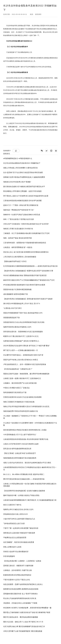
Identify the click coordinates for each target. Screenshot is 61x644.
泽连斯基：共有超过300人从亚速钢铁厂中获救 (20, 603)
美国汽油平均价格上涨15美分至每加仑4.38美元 (21, 360)
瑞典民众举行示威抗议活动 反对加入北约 (18, 509)
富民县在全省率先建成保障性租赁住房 (17, 449)
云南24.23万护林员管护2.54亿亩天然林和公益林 (21, 444)
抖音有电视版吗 (9, 556)
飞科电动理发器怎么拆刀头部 (14, 523)
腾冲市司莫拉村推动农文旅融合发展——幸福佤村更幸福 (24, 479)
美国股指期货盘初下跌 (12, 318)
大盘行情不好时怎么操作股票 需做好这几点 (19, 519)
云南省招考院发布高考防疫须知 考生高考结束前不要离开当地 (26, 439)
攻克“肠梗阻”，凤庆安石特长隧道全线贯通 (19, 542)
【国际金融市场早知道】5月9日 (15, 261)
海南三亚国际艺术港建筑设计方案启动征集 (19, 402)
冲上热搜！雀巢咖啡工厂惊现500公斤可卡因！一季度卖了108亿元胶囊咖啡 (30, 417)
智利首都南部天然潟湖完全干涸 (15, 392)
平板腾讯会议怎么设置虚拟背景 (15, 538)
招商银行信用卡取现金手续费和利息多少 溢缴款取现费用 (24, 177)
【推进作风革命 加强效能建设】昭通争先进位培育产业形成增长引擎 (28, 271)
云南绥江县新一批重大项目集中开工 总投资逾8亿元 (22, 378)
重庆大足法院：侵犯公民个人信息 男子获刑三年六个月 (23, 622)
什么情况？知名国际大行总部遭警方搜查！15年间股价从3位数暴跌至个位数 (30, 424)
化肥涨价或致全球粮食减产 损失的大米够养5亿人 (21, 341)
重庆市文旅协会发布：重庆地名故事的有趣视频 (21, 617)
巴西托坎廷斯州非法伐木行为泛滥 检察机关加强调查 (22, 397)
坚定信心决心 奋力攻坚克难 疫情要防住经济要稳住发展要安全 (26, 252)
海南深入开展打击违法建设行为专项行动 (18, 229)
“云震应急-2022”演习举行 (13, 308)
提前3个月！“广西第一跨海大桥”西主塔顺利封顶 (21, 205)
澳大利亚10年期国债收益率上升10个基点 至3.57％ (22, 304)
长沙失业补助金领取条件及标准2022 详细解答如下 (22, 163)
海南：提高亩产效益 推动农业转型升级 (18, 238)
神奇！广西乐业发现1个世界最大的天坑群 (19, 219)
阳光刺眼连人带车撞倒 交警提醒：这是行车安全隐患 (22, 191)
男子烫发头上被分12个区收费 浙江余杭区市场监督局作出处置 (26, 196)
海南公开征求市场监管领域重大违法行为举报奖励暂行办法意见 (26, 406)
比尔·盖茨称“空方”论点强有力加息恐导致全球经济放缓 (23, 172)
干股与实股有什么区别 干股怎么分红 (17, 580)
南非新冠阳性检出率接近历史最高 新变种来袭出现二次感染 (25, 430)
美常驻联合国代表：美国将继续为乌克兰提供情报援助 (23, 332)
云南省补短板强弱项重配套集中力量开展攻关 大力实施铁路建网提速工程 (30, 500)
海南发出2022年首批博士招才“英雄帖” (17, 182)
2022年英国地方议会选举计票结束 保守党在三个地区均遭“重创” (26, 346)
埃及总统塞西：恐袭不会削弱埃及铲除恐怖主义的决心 (23, 584)
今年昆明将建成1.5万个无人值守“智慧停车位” (20, 435)
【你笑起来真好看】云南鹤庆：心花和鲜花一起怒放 (22, 561)
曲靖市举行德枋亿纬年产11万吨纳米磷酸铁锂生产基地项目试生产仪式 (29, 280)
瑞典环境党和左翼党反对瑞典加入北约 (17, 327)
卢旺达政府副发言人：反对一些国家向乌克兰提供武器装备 (25, 364)
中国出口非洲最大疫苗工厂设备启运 (16, 388)
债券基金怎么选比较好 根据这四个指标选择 (19, 533)
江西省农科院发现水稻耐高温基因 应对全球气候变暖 (22, 201)
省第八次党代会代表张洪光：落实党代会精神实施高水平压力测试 (27, 463)
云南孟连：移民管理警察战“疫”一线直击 (18, 247)
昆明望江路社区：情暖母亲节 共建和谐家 (18, 566)
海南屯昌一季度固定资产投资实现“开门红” (19, 210)
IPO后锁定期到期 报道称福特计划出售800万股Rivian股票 (24, 285)
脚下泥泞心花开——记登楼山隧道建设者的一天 (21, 350)
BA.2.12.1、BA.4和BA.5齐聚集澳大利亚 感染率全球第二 (24, 474)
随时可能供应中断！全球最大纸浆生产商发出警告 (21, 495)
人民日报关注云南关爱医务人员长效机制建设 (20, 257)
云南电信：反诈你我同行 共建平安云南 (18, 570)
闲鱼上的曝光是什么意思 (12, 547)
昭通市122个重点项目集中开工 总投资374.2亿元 (21, 336)
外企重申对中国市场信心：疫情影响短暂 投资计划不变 (23, 355)
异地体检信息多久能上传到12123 (15, 514)
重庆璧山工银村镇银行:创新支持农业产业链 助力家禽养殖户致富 (27, 612)
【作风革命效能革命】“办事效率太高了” (18, 369)
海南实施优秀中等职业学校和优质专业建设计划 (21, 411)
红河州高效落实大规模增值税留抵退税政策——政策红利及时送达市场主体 (30, 266)
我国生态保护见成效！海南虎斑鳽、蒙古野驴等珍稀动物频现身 (26, 374)
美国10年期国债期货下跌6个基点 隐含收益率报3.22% (23, 313)
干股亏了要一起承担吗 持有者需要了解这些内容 (21, 528)
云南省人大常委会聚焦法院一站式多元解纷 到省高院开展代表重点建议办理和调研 (30, 485)
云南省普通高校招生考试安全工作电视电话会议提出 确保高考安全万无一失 (30, 468)
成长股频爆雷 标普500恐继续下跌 (16, 294)
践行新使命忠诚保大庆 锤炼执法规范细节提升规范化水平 (24, 187)
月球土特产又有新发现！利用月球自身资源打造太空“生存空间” (26, 224)
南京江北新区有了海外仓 (12, 505)
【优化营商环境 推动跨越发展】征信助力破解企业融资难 (24, 491)
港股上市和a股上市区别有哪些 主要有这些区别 (20, 168)
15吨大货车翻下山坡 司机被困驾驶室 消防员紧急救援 (23, 631)
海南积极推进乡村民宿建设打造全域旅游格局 (20, 458)
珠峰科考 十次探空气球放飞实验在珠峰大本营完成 (22, 215)
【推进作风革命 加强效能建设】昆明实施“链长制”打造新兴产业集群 (28, 299)
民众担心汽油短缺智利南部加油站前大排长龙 (20, 598)
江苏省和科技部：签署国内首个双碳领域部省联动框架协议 (25, 243)
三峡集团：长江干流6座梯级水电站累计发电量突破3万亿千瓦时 (26, 233)
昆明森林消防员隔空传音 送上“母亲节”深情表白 (21, 594)
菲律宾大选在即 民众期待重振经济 (16, 552)
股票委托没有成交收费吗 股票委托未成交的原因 (21, 589)
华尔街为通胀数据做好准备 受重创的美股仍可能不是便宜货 (25, 275)
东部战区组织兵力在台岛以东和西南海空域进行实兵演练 (24, 322)
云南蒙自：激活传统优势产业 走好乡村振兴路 (20, 383)
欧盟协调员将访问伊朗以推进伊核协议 (17, 575)
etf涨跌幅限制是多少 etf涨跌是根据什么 (18, 158)
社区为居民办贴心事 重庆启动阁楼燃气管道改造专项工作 (24, 626)
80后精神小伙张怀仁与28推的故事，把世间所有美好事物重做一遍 (27, 608)
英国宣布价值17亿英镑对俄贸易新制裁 (17, 289)
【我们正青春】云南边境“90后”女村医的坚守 (20, 453)
